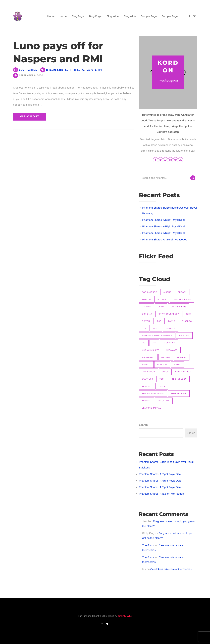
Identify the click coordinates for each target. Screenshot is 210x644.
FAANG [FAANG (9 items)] (172, 321)
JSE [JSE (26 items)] (154, 343)
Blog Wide (113, 16)
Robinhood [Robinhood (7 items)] (148, 372)
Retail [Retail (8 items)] (178, 365)
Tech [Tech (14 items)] (162, 379)
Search (143, 425)
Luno (81, 70)
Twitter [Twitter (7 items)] (147, 401)
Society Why (125, 616)
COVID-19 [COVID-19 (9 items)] (147, 314)
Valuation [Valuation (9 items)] (164, 401)
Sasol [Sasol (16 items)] (165, 372)
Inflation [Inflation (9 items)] (184, 335)
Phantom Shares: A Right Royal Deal (163, 220)
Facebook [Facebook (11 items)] (188, 321)
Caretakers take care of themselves (171, 569)
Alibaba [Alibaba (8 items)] (182, 292)
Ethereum (64, 70)
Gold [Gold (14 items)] (156, 328)
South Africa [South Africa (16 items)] (183, 372)
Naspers (91, 70)
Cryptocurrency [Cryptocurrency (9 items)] (169, 314)
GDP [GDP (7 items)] (144, 328)
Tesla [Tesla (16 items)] (162, 386)
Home (51, 16)
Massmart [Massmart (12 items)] (172, 350)
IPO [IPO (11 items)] (144, 343)
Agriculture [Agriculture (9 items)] (149, 292)
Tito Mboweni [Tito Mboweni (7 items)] (179, 394)
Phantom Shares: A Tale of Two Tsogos (165, 240)
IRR (74, 70)
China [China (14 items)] (161, 307)
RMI (100, 70)
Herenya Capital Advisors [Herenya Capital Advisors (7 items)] (157, 335)
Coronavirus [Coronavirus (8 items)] (179, 307)
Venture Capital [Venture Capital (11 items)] (151, 408)
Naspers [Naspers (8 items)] (182, 357)
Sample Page (149, 16)
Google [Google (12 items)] (170, 328)
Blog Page (78, 16)
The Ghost (148, 545)
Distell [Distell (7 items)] (146, 321)
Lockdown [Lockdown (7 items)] (169, 343)
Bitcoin (51, 70)
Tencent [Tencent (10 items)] (147, 386)
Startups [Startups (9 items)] (147, 379)
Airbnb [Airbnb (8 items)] (167, 292)
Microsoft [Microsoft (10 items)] (148, 357)
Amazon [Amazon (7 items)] (146, 299)
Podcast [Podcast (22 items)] (162, 365)
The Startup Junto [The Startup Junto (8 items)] (153, 394)
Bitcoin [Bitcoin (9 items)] (162, 299)
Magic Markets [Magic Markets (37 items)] (151, 350)
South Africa (28, 70)
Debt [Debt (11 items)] (188, 314)
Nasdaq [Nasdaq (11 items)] (166, 357)
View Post (30, 116)
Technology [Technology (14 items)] (179, 379)
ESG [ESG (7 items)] (159, 321)
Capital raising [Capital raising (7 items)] (182, 299)
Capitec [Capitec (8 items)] (146, 307)
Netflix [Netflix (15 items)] (146, 365)
